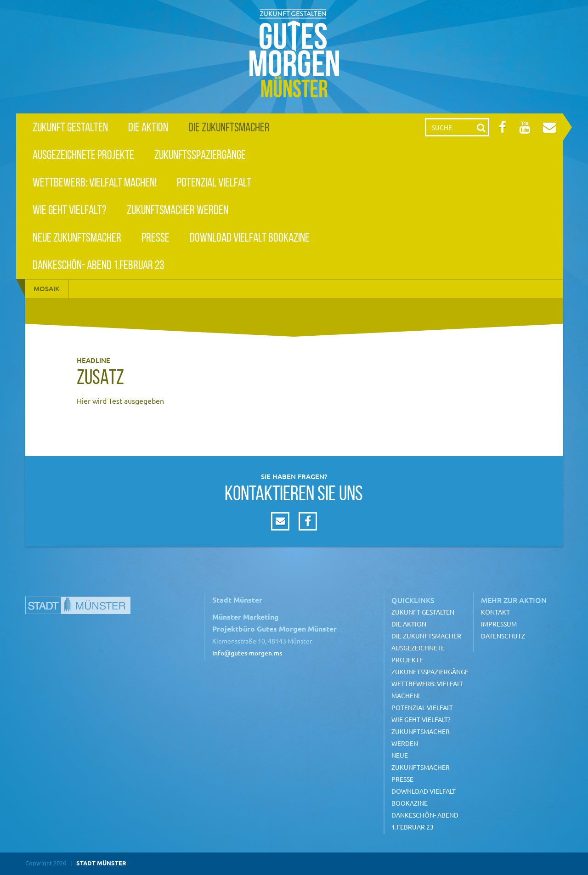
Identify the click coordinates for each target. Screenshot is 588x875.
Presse (155, 237)
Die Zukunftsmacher (229, 127)
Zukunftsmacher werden (178, 210)
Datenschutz (503, 636)
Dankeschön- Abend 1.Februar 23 (98, 265)
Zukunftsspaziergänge (200, 155)
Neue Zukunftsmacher (77, 237)
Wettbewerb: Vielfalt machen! (95, 182)
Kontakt (495, 612)
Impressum (499, 624)
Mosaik (47, 288)
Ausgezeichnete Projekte (83, 155)
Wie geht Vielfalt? (70, 210)
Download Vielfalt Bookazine (250, 237)
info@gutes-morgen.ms (247, 653)
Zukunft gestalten (70, 127)
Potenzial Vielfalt (214, 182)
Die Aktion (148, 127)
